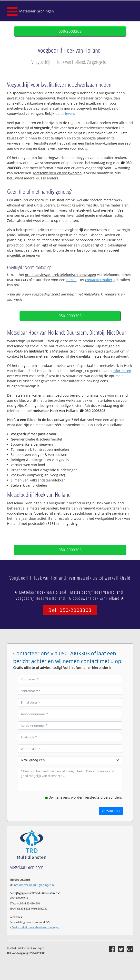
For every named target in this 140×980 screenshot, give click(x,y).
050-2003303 (70, 31)
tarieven (67, 113)
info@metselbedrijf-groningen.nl (34, 885)
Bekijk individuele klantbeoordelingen (35, 927)
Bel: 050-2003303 (70, 610)
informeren (122, 371)
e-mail (71, 280)
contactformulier (99, 280)
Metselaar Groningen (37, 11)
